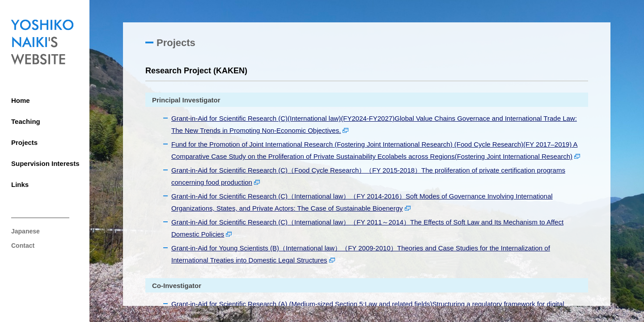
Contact (23, 246)
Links (20, 184)
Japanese (25, 231)
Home (21, 100)
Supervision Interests (45, 163)
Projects (24, 142)
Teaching (26, 121)
